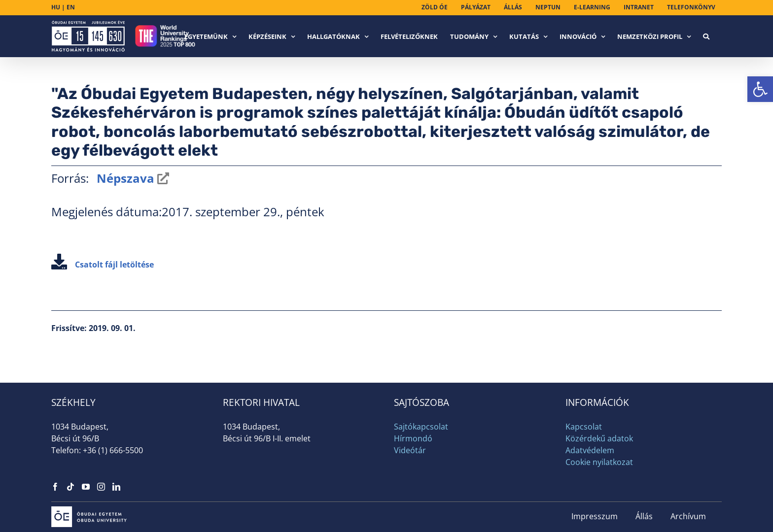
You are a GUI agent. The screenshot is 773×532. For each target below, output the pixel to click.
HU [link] (56, 7)
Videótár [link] (410, 450)
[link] (760, 89)
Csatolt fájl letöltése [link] (103, 265)
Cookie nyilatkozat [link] (599, 462)
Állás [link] (644, 516)
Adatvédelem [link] (590, 450)
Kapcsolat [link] (584, 427)
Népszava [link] (124, 178)
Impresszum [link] (595, 516)
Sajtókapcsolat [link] (421, 427)
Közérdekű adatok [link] (599, 438)
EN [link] (71, 7)
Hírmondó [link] (413, 438)
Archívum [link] (688, 516)
